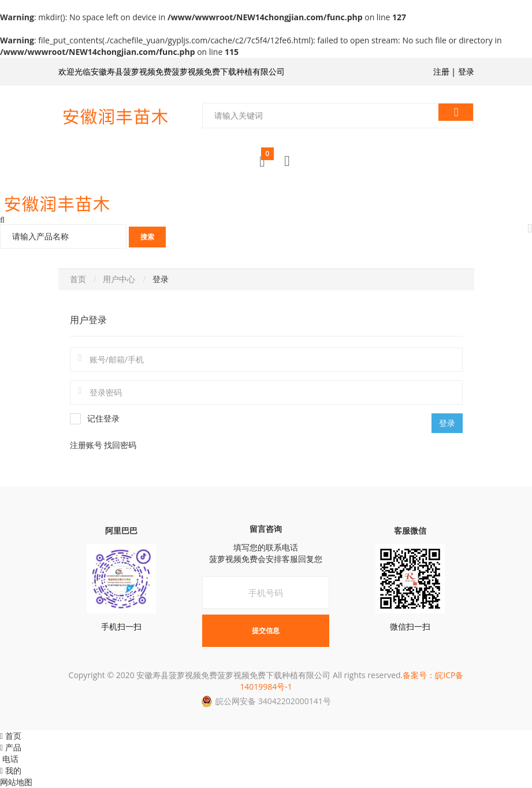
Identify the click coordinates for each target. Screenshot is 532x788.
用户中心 (119, 279)
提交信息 (266, 630)
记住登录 (95, 419)
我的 (11, 770)
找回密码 (120, 445)
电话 (9, 759)
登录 (466, 71)
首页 (78, 279)
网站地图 (16, 782)
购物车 (267, 157)
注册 (441, 71)
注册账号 (87, 445)
